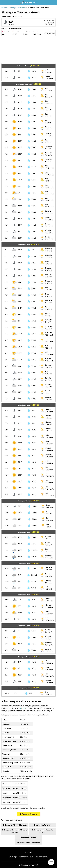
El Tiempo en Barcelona (28, 814)
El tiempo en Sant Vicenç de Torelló (42, 831)
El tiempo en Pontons (42, 825)
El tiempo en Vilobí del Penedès (15, 825)
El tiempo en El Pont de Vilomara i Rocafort (15, 831)
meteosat (24, 708)
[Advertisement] (28, 50)
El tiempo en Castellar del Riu (28, 842)
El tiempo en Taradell (28, 837)
